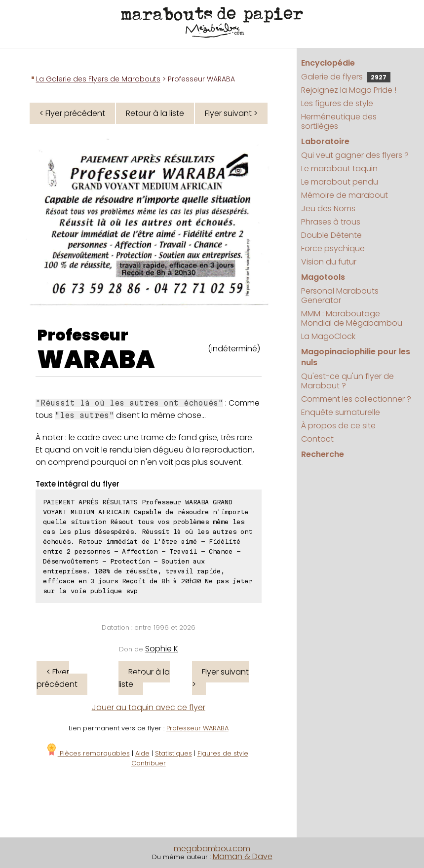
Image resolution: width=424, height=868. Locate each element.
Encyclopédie (328, 63)
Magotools (323, 277)
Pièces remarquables (88, 753)
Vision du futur (329, 262)
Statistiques (173, 753)
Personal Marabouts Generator (340, 296)
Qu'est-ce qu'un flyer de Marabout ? (347, 381)
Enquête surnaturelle (341, 412)
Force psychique (333, 248)
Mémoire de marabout (345, 195)
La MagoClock (328, 336)
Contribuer (149, 763)
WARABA (96, 360)
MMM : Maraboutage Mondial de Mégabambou (352, 318)
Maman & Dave (243, 856)
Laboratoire (325, 141)
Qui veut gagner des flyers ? (355, 155)
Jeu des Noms (328, 208)
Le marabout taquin (339, 169)
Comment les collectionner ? (356, 399)
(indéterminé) (234, 349)
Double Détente (331, 235)
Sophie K (162, 649)
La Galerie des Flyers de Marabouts (98, 79)
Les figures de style (337, 103)
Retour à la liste (155, 113)
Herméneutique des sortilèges (339, 121)
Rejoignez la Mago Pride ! (349, 90)
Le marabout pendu (340, 182)
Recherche (323, 454)
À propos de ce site (338, 426)
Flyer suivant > (231, 113)
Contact (317, 439)
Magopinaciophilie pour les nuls (356, 357)
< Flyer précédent (72, 113)
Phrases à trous (331, 222)
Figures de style (223, 753)
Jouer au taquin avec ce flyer (149, 707)
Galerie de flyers (346, 77)
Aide (142, 753)
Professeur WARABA (197, 728)
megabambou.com (212, 849)
